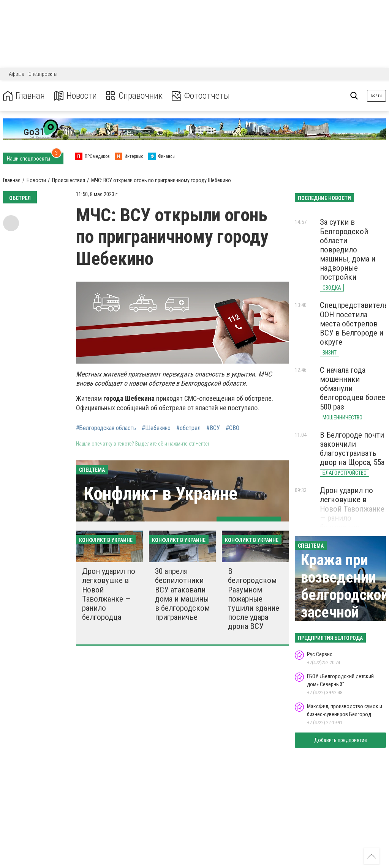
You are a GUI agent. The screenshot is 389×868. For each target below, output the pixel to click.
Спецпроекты (43, 74)
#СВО (232, 428)
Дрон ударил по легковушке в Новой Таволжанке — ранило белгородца (109, 594)
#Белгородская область (106, 428)
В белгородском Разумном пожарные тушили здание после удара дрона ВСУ (254, 599)
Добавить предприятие (341, 740)
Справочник (134, 96)
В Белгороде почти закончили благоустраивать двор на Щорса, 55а (352, 449)
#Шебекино (156, 428)
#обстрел (188, 428)
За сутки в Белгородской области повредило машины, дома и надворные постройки (348, 250)
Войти (376, 95)
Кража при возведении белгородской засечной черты (345, 595)
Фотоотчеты (201, 96)
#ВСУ (213, 428)
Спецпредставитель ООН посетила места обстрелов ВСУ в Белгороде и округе (354, 324)
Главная (24, 96)
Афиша (17, 74)
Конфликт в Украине (161, 494)
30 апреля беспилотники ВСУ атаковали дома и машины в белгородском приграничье (182, 594)
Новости (75, 96)
